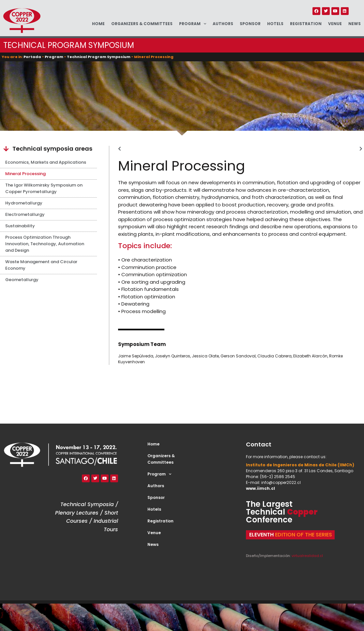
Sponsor (250, 24)
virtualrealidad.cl (307, 556)
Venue (335, 24)
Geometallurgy (22, 280)
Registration (306, 24)
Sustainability (20, 226)
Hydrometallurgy (24, 203)
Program (193, 24)
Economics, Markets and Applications (46, 162)
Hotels (275, 24)
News (355, 24)
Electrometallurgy (25, 214)
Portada (32, 57)
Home (98, 24)
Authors (223, 24)
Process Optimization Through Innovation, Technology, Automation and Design (45, 244)
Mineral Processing (25, 174)
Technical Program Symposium (99, 57)
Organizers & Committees (142, 24)
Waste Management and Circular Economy (41, 265)
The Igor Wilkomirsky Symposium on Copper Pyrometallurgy (44, 188)
